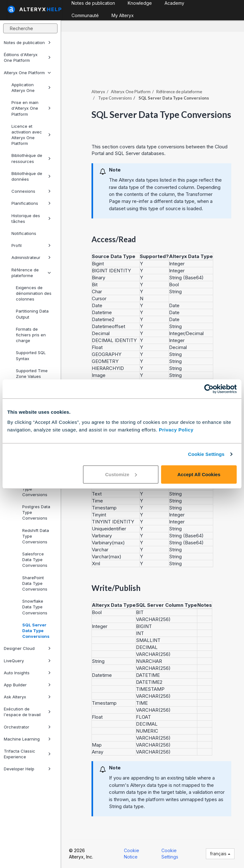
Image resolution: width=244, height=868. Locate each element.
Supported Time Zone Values (32, 373)
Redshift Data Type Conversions (36, 536)
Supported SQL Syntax (31, 355)
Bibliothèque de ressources (31, 158)
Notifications (24, 233)
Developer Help (27, 769)
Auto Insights (27, 673)
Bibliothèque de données (31, 176)
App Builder (27, 685)
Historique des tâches (31, 218)
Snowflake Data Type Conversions (35, 607)
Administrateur (31, 257)
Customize (121, 474)
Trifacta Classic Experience (27, 754)
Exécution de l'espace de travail (27, 712)
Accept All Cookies (199, 474)
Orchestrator (27, 727)
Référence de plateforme (31, 273)
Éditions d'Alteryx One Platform (27, 57)
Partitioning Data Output (32, 314)
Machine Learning (27, 739)
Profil (31, 245)
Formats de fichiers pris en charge (31, 335)
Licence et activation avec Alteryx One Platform (31, 135)
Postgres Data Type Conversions (36, 512)
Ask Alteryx (27, 697)
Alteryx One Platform (27, 73)
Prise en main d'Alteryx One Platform (31, 108)
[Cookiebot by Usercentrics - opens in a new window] (209, 389)
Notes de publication (27, 42)
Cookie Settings (206, 454)
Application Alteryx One (31, 87)
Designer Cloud (27, 648)
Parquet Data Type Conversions (35, 489)
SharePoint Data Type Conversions (35, 583)
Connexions (31, 191)
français (220, 854)
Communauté (85, 15)
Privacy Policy (176, 429)
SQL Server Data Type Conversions (36, 631)
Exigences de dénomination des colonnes (34, 293)
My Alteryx (123, 15)
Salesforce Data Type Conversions (35, 560)
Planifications (31, 203)
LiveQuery (27, 661)
